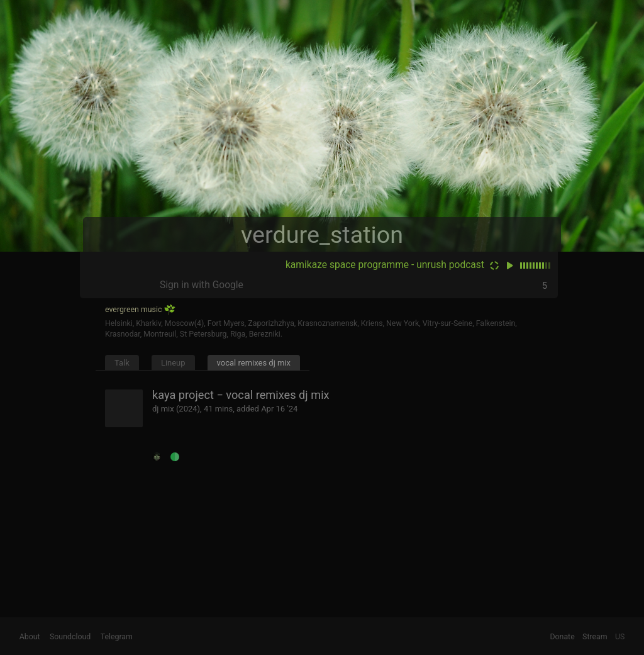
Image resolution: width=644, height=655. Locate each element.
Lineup (173, 363)
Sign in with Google (202, 285)
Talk (122, 363)
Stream (595, 637)
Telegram (117, 637)
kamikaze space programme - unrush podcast (385, 265)
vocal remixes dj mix (254, 363)
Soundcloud (70, 637)
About (30, 637)
